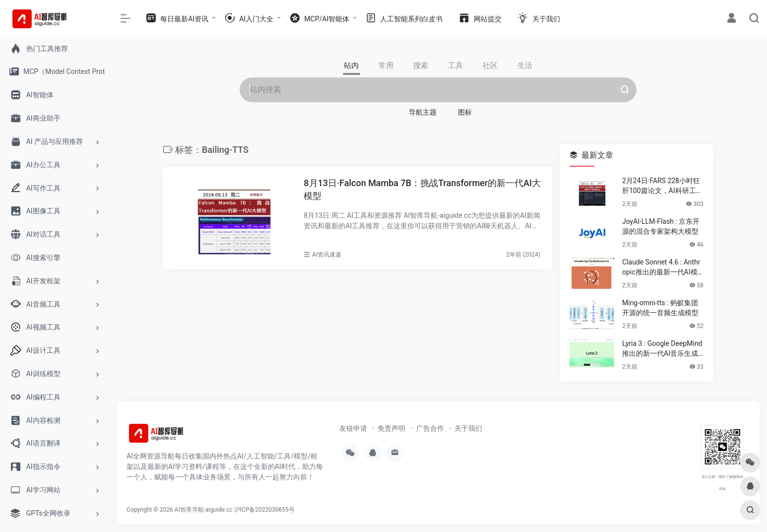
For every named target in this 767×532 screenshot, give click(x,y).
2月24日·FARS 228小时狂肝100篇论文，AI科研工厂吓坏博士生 (663, 186)
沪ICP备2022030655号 (264, 510)
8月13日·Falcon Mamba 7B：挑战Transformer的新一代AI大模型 (422, 189)
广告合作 (430, 428)
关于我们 (468, 428)
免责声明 (391, 428)
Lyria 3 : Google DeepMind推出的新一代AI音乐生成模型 (662, 349)
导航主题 (423, 112)
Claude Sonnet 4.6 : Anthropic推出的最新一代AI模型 (661, 267)
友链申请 (353, 428)
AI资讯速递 (327, 255)
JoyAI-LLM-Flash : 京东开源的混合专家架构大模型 (661, 226)
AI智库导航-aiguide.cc (204, 510)
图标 (465, 112)
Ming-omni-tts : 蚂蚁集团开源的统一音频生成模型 (660, 308)
